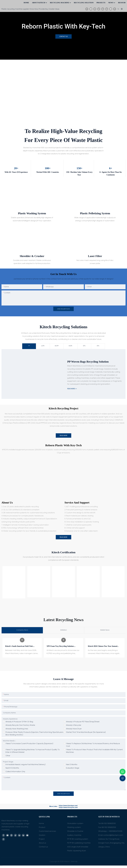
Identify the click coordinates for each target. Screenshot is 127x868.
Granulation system (75, 824)
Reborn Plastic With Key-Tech (63, 26)
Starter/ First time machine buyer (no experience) (86, 733)
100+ (48, 168)
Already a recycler (74, 726)
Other (8, 756)
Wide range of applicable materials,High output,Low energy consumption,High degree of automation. (95, 219)
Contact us (43, 847)
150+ (79, 168)
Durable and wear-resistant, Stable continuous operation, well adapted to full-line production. (32, 262)
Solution (42, 836)
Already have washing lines (17, 729)
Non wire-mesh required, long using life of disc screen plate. (95, 262)
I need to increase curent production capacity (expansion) (29, 744)
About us (7, 503)
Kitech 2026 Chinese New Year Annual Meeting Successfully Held (103, 646)
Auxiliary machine (74, 836)
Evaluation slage (73, 769)
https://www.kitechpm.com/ (68, 806)
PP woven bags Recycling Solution (88, 362)
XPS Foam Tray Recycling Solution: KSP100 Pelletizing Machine (60, 646)
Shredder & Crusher (75, 832)
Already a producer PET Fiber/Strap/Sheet (83, 722)
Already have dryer (74, 729)
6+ (111, 168)
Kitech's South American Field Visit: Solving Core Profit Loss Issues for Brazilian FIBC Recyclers (19, 648)
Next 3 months (72, 765)
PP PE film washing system (78, 840)
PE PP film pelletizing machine (79, 844)
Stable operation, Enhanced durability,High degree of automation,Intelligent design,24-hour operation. (32, 219)
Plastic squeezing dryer (77, 851)
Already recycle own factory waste (20, 726)
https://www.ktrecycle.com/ (68, 808)
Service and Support (77, 503)
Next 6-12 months (12, 769)
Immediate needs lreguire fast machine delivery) (25, 765)
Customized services (47, 832)
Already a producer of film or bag (19, 722)
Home (41, 824)
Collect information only (15, 772)
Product (42, 828)
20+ (16, 168)
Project (42, 840)
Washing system (74, 828)
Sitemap (74, 862)
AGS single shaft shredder (78, 847)
